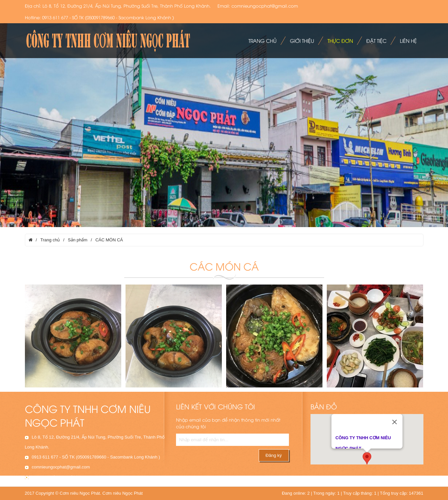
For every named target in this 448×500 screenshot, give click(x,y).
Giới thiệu (302, 41)
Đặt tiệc (376, 41)
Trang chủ (263, 41)
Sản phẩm (78, 240)
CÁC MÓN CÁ (109, 240)
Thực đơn (340, 41)
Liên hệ (408, 41)
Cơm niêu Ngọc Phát (123, 493)
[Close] (395, 420)
